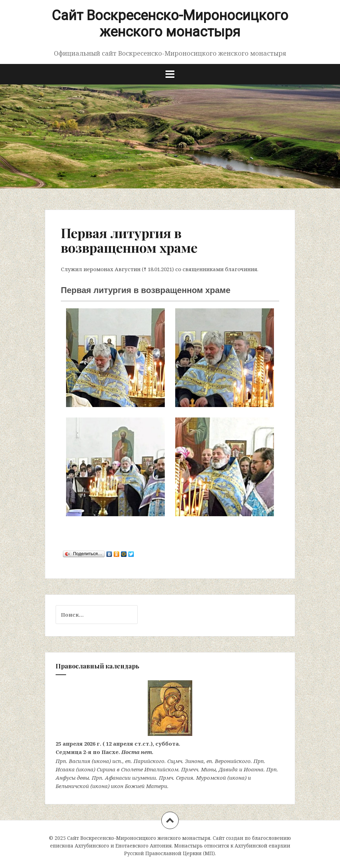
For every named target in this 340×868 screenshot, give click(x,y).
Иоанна (254, 769)
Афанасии (118, 778)
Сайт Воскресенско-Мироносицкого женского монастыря (170, 24)
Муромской (211, 778)
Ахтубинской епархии (262, 846)
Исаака (65, 769)
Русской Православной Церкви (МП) (169, 853)
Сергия (185, 778)
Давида (228, 769)
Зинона (194, 761)
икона (101, 761)
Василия (80, 761)
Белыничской (72, 786)
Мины (208, 769)
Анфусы (66, 778)
